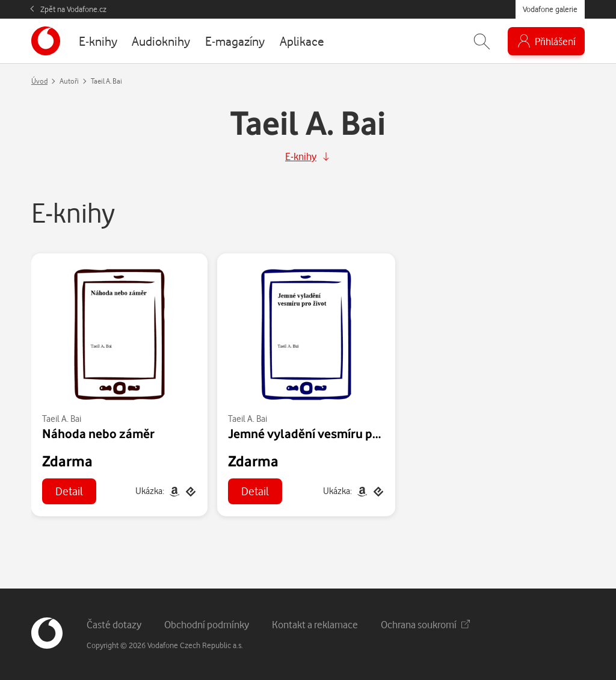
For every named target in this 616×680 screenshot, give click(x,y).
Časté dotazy (114, 624)
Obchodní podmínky (207, 624)
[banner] (46, 41)
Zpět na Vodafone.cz (73, 9)
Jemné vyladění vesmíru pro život (322, 433)
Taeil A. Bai (62, 419)
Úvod (39, 81)
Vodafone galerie (550, 9)
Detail (69, 491)
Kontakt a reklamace (315, 624)
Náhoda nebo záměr (98, 433)
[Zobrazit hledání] (482, 41)
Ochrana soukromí (425, 624)
